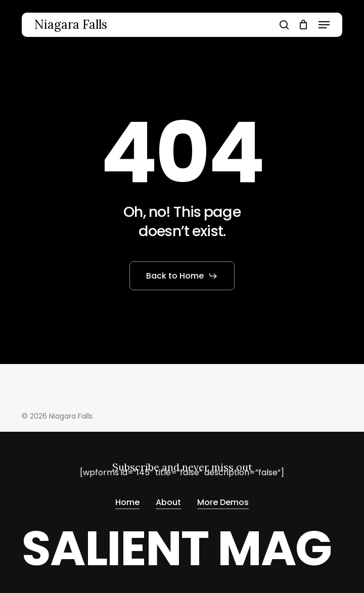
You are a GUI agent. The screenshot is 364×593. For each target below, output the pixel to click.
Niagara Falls (71, 25)
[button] (324, 25)
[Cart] (304, 25)
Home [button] (127, 500)
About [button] (168, 500)
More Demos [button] (223, 500)
